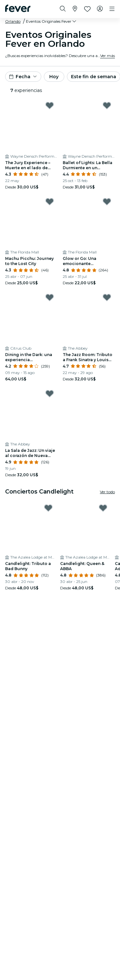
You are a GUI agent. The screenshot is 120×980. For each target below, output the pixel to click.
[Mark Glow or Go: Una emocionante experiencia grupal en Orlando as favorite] (107, 202)
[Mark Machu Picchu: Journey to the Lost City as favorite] (50, 202)
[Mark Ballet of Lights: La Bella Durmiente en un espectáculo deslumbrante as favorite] (107, 105)
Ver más (108, 56)
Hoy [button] (54, 77)
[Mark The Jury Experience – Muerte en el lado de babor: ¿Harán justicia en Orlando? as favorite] (50, 105)
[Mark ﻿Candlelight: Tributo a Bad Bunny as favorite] (48, 508)
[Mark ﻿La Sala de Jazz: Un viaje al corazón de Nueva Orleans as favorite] (50, 394)
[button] (52, 21)
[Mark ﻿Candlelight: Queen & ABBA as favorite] (103, 508)
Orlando (13, 21)
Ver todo (107, 492)
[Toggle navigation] (112, 9)
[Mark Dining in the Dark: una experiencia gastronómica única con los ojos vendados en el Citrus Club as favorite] (50, 297)
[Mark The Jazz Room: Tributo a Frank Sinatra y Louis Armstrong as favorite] (107, 297)
